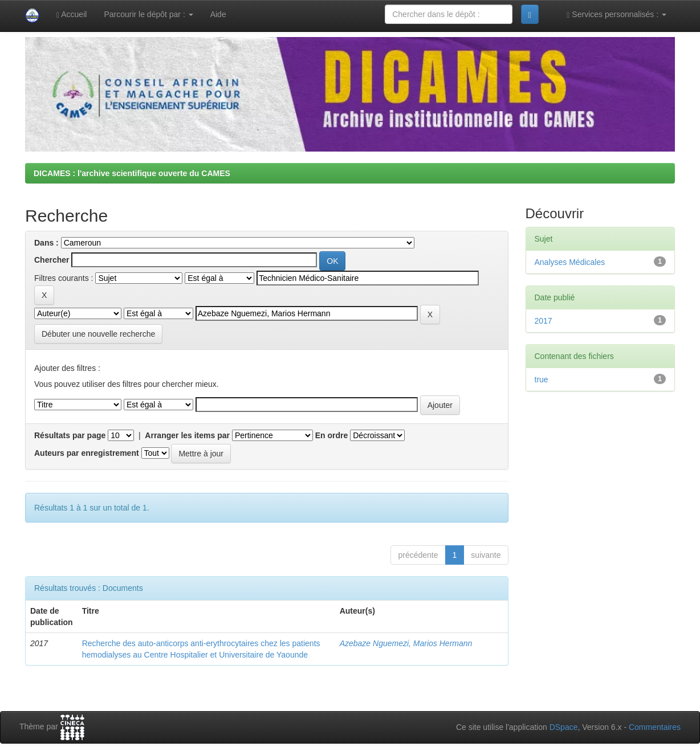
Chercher (52, 260)
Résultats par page (70, 435)
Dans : (46, 243)
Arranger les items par (187, 435)
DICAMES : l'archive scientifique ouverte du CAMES (132, 173)
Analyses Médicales (570, 262)
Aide (218, 14)
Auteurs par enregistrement (87, 453)
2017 (544, 321)
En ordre (332, 435)
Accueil (72, 15)
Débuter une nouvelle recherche (98, 334)
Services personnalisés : (616, 15)
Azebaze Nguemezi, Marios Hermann (406, 643)
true (542, 379)
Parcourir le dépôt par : (148, 14)
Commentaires (655, 727)
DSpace (564, 727)
